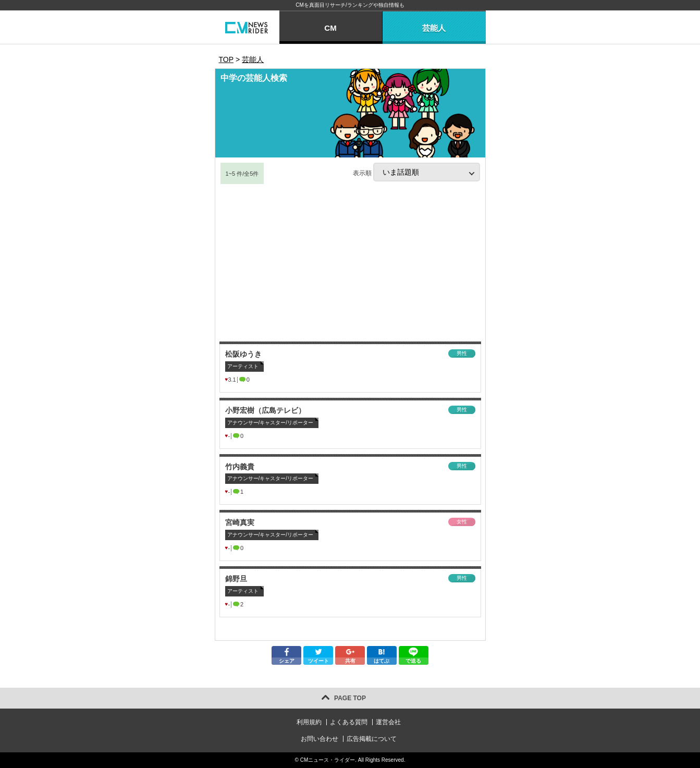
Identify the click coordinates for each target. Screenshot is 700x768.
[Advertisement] (350, 263)
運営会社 (388, 722)
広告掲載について (372, 739)
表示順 (416, 172)
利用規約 (309, 722)
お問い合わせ (320, 739)
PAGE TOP (350, 698)
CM (330, 28)
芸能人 (434, 28)
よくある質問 (349, 722)
